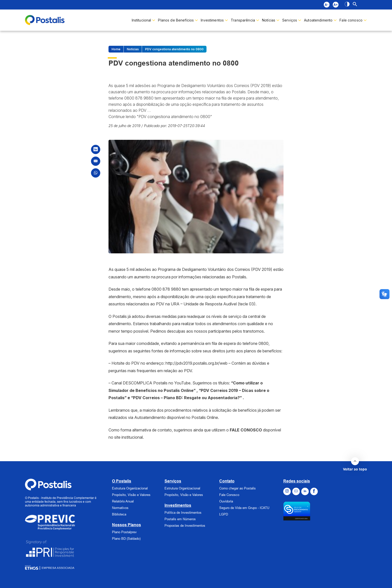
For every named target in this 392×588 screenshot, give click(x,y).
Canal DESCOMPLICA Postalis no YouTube (151, 383)
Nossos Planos (126, 525)
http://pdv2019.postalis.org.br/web (196, 363)
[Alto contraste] (347, 5)
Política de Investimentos (183, 512)
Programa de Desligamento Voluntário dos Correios (204, 269)
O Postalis (122, 481)
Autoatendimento (318, 20)
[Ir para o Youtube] (296, 491)
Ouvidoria (226, 501)
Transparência (243, 20)
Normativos (120, 508)
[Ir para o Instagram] (287, 491)
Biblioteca (119, 514)
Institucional (141, 20)
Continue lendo (160, 117)
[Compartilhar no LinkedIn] (96, 149)
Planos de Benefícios (176, 20)
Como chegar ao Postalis (237, 488)
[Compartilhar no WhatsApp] (96, 173)
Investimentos (212, 20)
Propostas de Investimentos (185, 525)
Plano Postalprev (124, 532)
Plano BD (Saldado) (126, 538)
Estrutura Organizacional (130, 488)
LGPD (224, 514)
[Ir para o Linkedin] (305, 491)
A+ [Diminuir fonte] (336, 5)
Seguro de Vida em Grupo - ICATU (244, 508)
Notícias (269, 20)
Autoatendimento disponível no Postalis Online (176, 417)
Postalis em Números (180, 519)
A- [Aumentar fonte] (327, 5)
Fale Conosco (229, 495)
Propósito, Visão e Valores (131, 495)
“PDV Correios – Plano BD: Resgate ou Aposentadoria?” (186, 398)
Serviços (173, 481)
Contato (227, 481)
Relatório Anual (123, 501)
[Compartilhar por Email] (96, 161)
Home (116, 49)
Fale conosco (351, 20)
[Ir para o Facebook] (314, 491)
